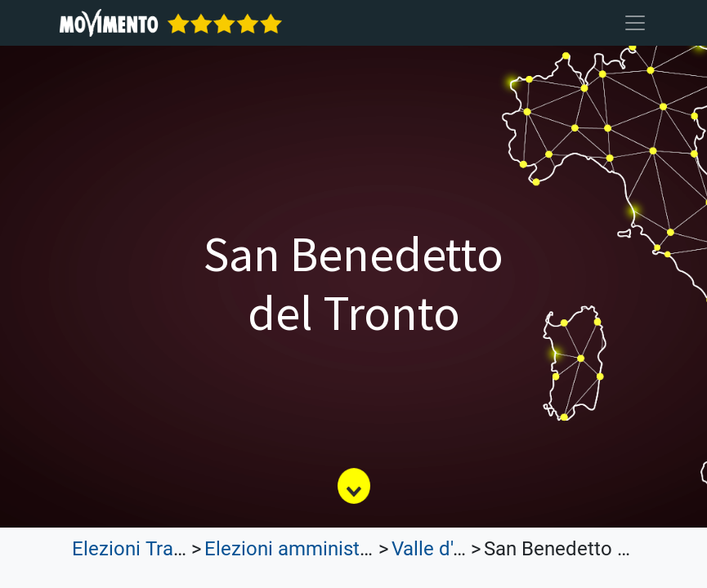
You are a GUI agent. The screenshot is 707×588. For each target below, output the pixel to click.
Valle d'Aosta (448, 549)
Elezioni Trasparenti (158, 549)
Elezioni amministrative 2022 (330, 549)
